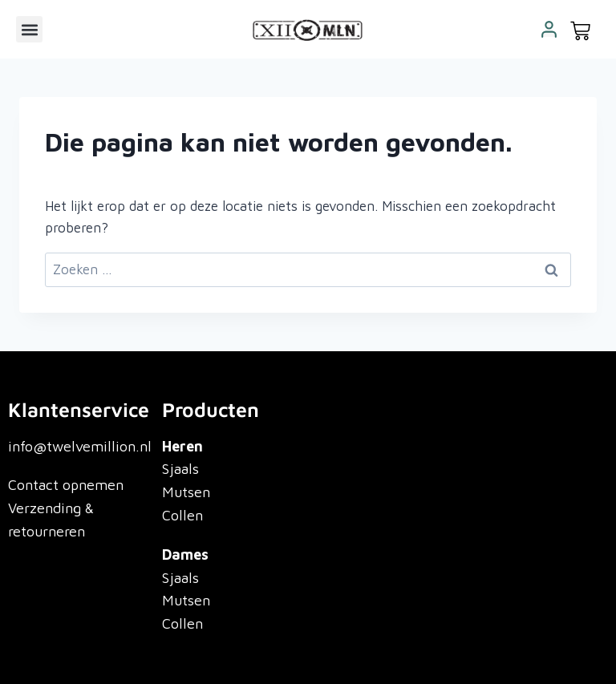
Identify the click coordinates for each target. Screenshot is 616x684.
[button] (29, 29)
